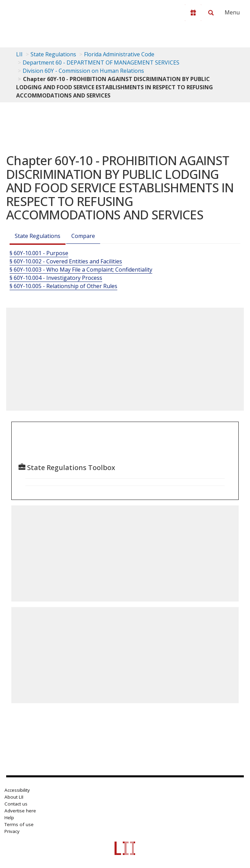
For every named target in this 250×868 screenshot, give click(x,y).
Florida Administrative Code (119, 54)
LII (19, 54)
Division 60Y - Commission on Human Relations (83, 71)
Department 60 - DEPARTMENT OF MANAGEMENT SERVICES (101, 62)
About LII (14, 797)
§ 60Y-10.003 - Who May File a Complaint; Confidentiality (81, 270)
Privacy (12, 831)
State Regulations (53, 54)
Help (9, 818)
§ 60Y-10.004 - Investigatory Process (56, 278)
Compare (83, 236)
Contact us (16, 804)
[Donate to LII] (193, 13)
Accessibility (17, 790)
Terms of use (19, 824)
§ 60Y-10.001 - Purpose (39, 253)
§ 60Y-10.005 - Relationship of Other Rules (63, 286)
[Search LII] (211, 13)
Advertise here (20, 811)
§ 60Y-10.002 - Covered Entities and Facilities (66, 261)
